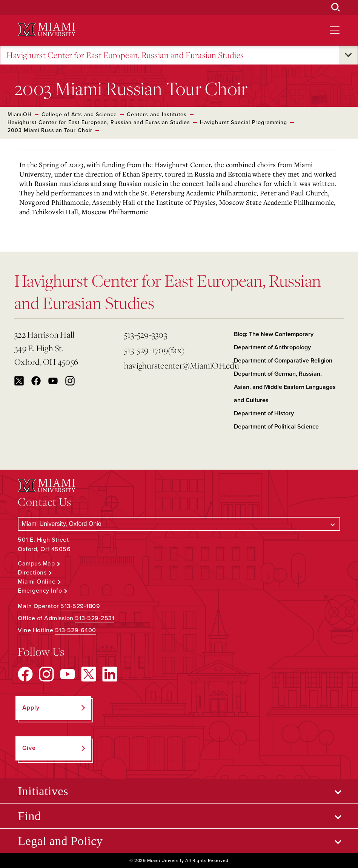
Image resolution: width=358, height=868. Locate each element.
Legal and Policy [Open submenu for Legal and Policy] (60, 841)
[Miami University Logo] (46, 30)
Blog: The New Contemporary (274, 334)
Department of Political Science (276, 427)
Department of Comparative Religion (283, 361)
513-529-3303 (146, 334)
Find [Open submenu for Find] (29, 816)
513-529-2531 (95, 618)
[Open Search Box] (336, 8)
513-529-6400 (76, 630)
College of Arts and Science (79, 114)
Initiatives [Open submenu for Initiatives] (43, 791)
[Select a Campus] (179, 524)
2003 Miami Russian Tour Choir (50, 130)
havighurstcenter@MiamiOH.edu (176, 365)
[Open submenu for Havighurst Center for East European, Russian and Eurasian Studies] (348, 55)
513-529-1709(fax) (154, 350)
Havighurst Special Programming (244, 122)
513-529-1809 (80, 606)
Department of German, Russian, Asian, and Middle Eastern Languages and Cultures (285, 387)
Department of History (264, 413)
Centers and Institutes (157, 114)
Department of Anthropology (272, 347)
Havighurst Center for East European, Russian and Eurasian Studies (125, 55)
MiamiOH (20, 114)
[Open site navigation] (335, 30)
